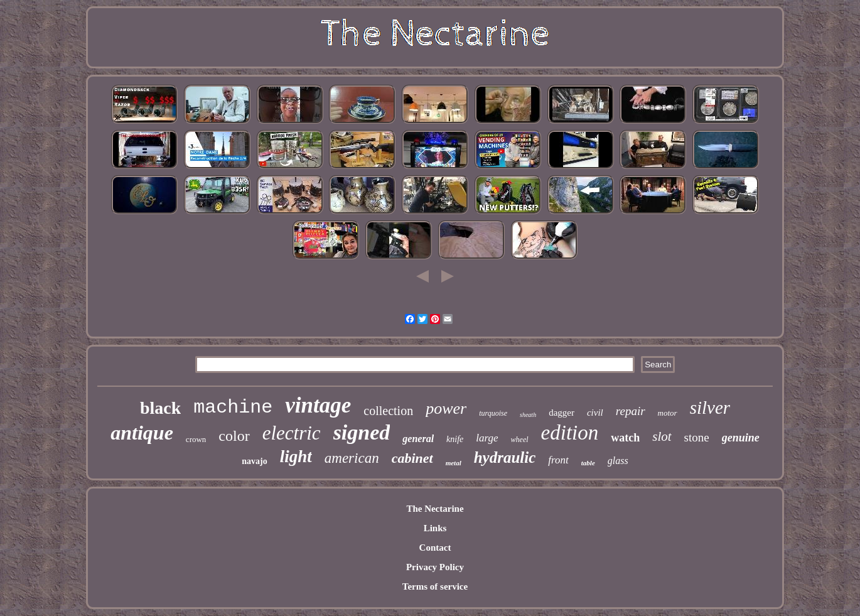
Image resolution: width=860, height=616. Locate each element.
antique (142, 433)
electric (292, 433)
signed (362, 432)
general (418, 439)
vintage (318, 405)
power (446, 408)
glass (618, 461)
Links (435, 528)
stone (697, 437)
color (234, 436)
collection (388, 411)
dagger (562, 413)
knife (455, 439)
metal (454, 463)
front (558, 460)
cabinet (412, 458)
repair (631, 411)
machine (233, 408)
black (160, 408)
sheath (528, 415)
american (352, 458)
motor (668, 413)
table (588, 463)
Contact (435, 548)
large (487, 438)
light (296, 457)
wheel (520, 440)
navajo (254, 461)
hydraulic (505, 457)
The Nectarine (435, 509)
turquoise (493, 413)
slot (662, 436)
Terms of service (435, 586)
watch (625, 438)
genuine (741, 438)
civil (595, 413)
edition (570, 433)
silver (710, 408)
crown (196, 439)
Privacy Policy (435, 567)
